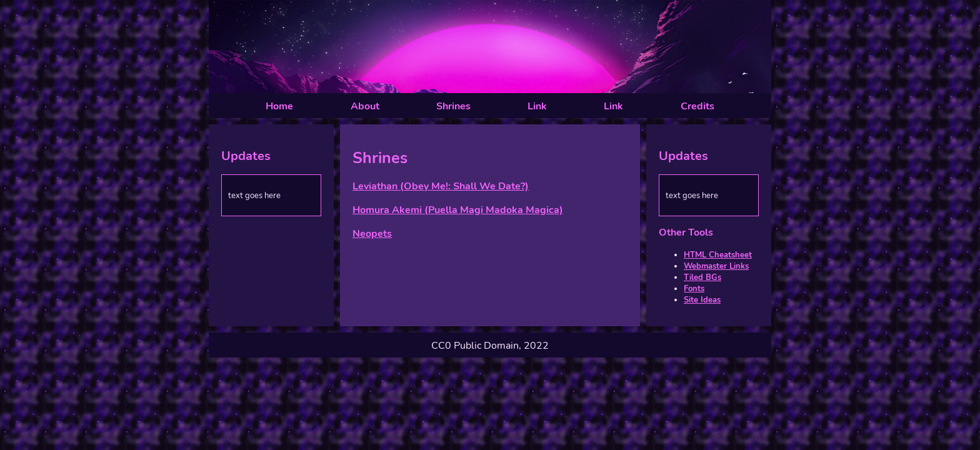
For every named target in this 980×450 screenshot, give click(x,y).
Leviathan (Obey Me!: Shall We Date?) (441, 186)
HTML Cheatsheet (718, 255)
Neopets (372, 234)
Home (279, 106)
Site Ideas (702, 300)
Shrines (453, 106)
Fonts (694, 289)
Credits (697, 106)
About (365, 106)
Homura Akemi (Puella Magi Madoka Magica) (458, 210)
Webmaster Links (716, 266)
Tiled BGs (702, 277)
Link (537, 106)
